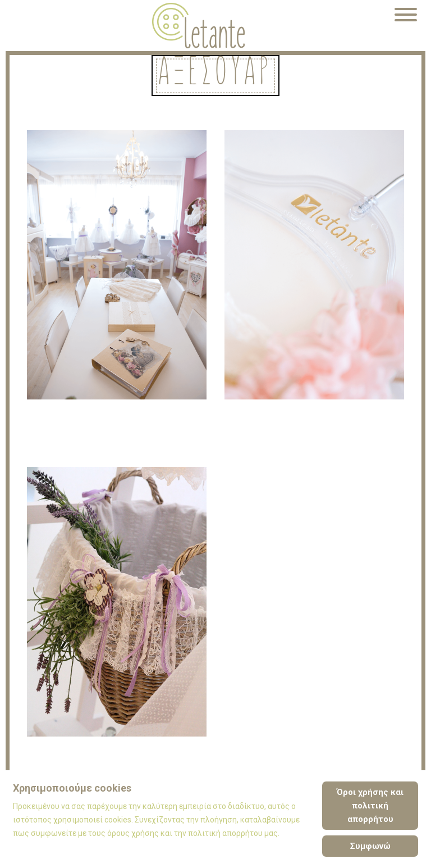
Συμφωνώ (370, 846)
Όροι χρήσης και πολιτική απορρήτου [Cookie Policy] (370, 806)
